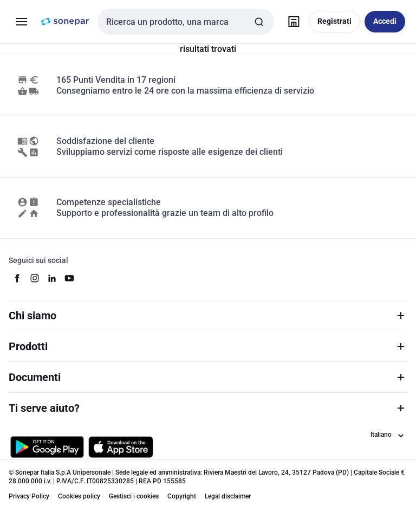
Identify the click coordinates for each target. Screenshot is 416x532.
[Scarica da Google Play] (47, 447)
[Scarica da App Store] (121, 447)
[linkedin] (52, 278)
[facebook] (17, 278)
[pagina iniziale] (65, 22)
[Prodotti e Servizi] (22, 22)
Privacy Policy (29, 496)
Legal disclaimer (228, 496)
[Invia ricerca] (259, 22)
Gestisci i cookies (134, 496)
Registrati (334, 21)
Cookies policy (79, 496)
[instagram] (35, 278)
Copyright (182, 496)
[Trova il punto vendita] (294, 22)
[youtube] (69, 278)
